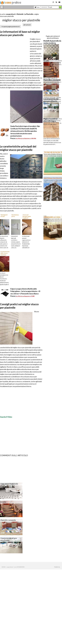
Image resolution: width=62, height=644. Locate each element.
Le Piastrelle (29, 14)
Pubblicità (57, 567)
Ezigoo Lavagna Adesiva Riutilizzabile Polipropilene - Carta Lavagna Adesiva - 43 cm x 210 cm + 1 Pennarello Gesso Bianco (25, 291)
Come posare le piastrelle (9, 484)
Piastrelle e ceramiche (8, 520)
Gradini (3, 502)
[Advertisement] (20, 12)
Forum (37, 7)
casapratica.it (11, 14)
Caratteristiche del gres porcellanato (9, 539)
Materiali (20, 14)
